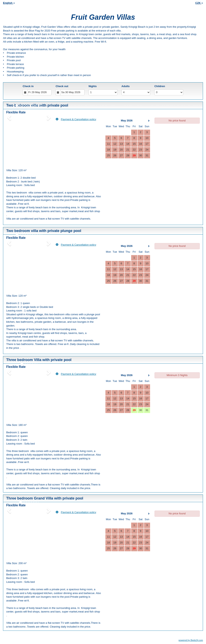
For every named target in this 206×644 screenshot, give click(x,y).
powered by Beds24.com (191, 640)
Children (160, 86)
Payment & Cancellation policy (76, 119)
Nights (93, 86)
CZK (199, 3)
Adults (126, 86)
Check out (62, 86)
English (9, 3)
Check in (28, 86)
